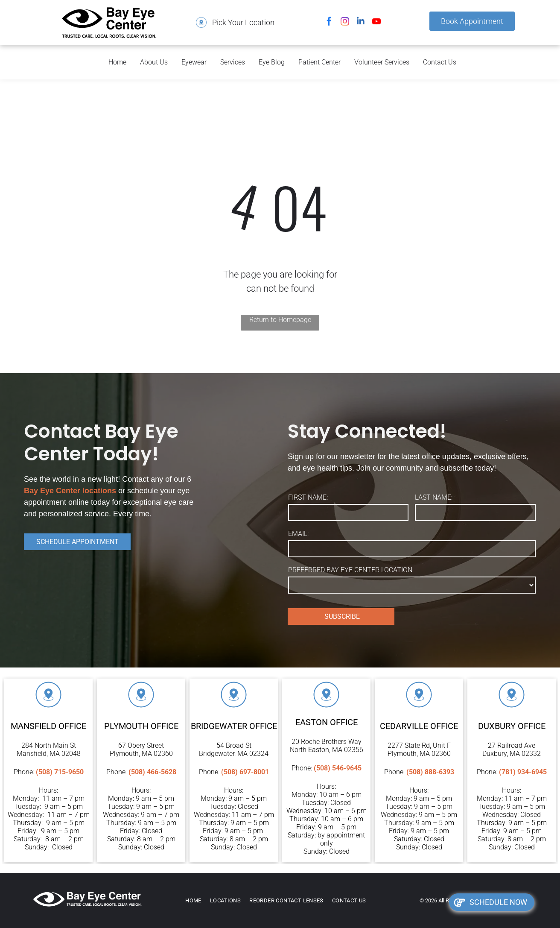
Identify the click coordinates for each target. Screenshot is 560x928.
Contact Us (440, 62)
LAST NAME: (434, 497)
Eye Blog (272, 62)
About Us (154, 62)
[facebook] (329, 22)
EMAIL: (298, 534)
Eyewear (194, 62)
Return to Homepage (280, 320)
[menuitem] (198, 901)
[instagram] (345, 22)
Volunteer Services (382, 62)
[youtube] (376, 22)
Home (117, 62)
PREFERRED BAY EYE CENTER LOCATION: (351, 570)
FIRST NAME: (308, 497)
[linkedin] (361, 22)
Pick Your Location (243, 22)
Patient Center (319, 62)
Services (233, 62)
